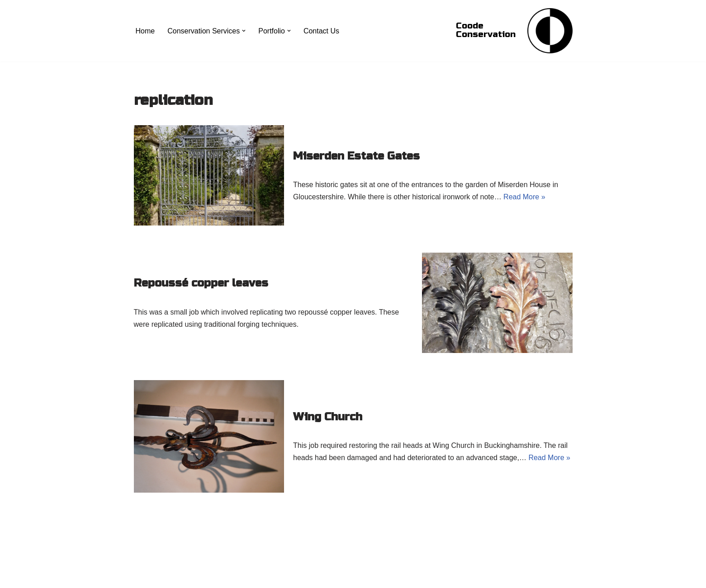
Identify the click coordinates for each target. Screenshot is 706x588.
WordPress (215, 576)
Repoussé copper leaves (201, 283)
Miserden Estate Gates (356, 156)
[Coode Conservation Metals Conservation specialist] (550, 31)
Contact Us (321, 31)
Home (145, 31)
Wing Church (328, 417)
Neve (142, 576)
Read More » (524, 197)
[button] (244, 31)
